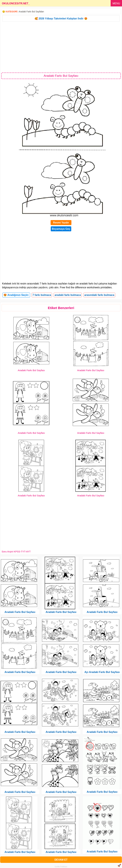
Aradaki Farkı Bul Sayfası (31, 370)
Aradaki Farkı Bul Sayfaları (31, 12)
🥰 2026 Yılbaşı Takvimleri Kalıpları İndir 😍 (61, 19)
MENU (116, 3)
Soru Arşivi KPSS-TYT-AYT (16, 552)
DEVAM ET (61, 860)
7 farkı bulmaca (42, 295)
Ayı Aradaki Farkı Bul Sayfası (102, 672)
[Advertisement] (61, 47)
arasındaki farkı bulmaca (99, 295)
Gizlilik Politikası (61, 867)
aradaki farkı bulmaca (68, 295)
